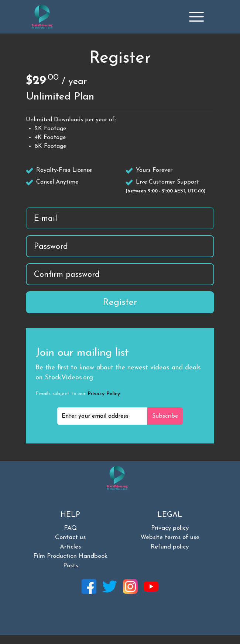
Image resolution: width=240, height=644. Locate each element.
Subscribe (165, 416)
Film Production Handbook (70, 556)
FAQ (70, 528)
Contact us (70, 537)
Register (120, 302)
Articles (70, 547)
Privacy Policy (104, 394)
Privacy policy (170, 528)
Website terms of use (170, 537)
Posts (71, 566)
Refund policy (170, 547)
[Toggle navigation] (196, 17)
